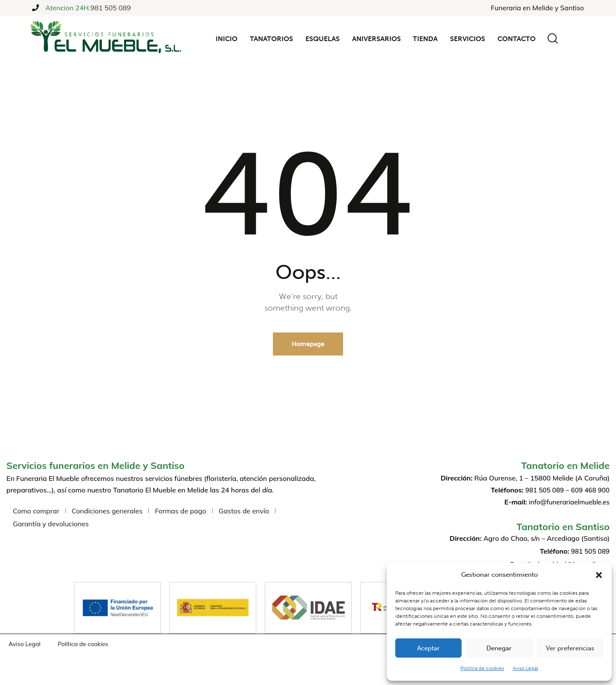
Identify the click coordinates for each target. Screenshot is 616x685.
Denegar (499, 648)
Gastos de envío (244, 511)
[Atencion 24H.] (36, 8)
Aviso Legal (525, 668)
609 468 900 (589, 490)
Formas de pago (181, 511)
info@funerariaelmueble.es (567, 502)
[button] (599, 575)
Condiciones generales (107, 511)
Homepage (308, 344)
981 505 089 (111, 8)
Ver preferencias (570, 648)
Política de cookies (482, 668)
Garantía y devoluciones (51, 524)
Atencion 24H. (68, 8)
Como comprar (36, 511)
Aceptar (428, 648)
